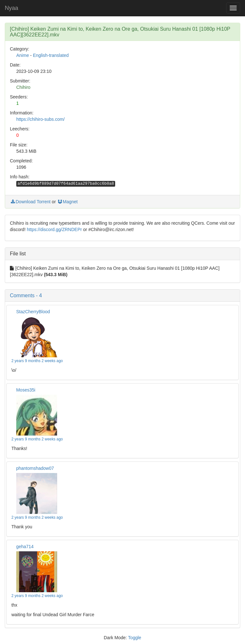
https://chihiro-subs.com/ (41, 119)
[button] (122, 296)
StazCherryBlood (33, 312)
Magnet (67, 202)
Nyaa (11, 8)
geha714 (25, 547)
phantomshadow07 (35, 468)
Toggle (134, 638)
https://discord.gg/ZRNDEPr (54, 229)
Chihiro (23, 87)
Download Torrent (30, 202)
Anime (23, 55)
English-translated (51, 55)
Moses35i (26, 390)
